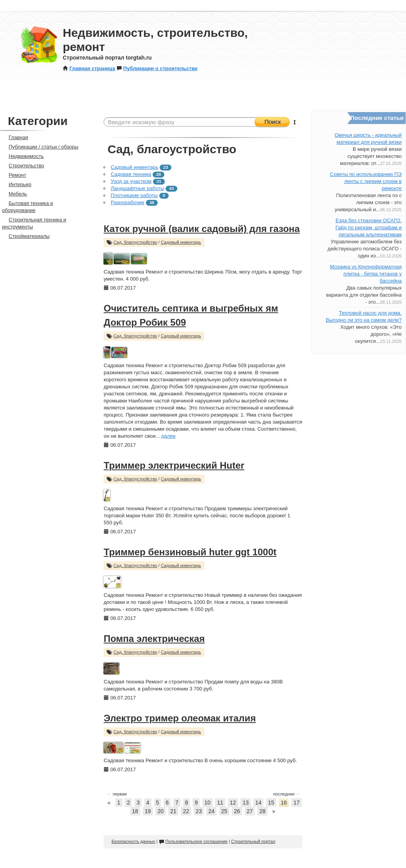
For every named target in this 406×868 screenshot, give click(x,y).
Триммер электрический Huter (174, 465)
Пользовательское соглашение (193, 841)
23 (199, 811)
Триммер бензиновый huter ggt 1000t (190, 552)
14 (259, 803)
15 (271, 803)
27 (250, 811)
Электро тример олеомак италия (180, 718)
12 (233, 803)
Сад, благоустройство (135, 242)
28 (262, 811)
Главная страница (89, 68)
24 (211, 811)
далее (168, 436)
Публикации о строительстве (157, 68)
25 (224, 811)
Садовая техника (131, 174)
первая (117, 794)
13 (246, 803)
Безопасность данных (133, 841)
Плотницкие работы (134, 195)
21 (173, 811)
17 (297, 803)
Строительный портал (253, 841)
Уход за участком (131, 181)
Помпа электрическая (154, 639)
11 (220, 803)
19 (148, 811)
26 (237, 811)
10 (208, 803)
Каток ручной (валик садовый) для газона (202, 229)
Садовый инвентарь (134, 167)
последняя (287, 794)
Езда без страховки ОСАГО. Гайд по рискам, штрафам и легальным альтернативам (369, 227)
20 (160, 811)
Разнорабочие (127, 202)
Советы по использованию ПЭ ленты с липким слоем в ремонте (366, 181)
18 (135, 811)
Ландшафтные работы (137, 188)
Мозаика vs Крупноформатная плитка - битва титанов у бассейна (366, 274)
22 (186, 811)
